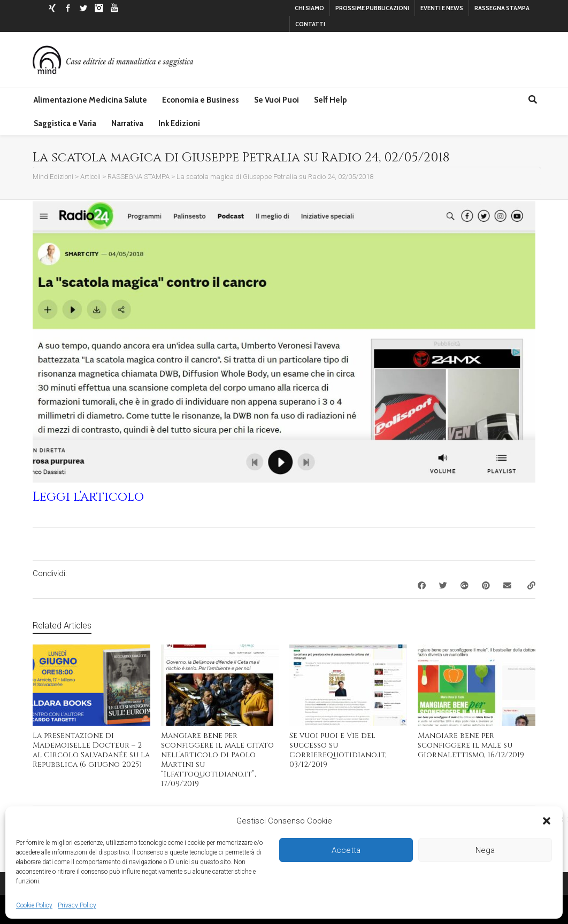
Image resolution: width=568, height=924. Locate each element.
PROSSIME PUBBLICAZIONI (372, 8)
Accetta (346, 850)
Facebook (68, 8)
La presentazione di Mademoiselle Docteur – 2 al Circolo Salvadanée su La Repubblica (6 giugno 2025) (91, 750)
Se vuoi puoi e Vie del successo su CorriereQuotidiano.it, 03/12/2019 (338, 750)
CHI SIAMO (309, 8)
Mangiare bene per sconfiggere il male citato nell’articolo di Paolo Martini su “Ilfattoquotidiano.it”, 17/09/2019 (217, 760)
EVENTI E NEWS (442, 8)
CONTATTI (310, 24)
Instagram (99, 8)
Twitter (83, 8)
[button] (547, 821)
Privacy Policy (77, 905)
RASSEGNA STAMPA (502, 8)
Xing (52, 8)
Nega (485, 850)
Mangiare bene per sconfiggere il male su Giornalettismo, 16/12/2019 (471, 745)
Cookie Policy (34, 905)
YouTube (114, 8)
